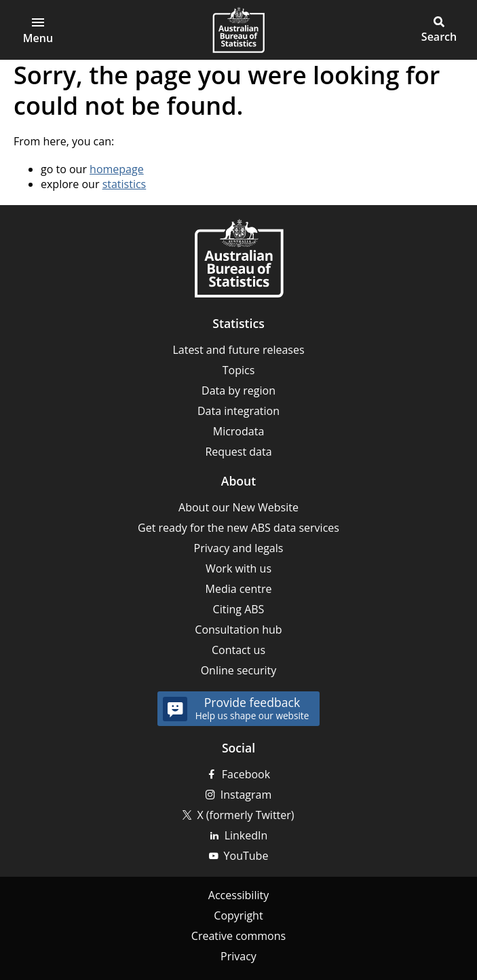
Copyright (238, 915)
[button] (439, 30)
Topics (239, 370)
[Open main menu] (38, 30)
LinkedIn (246, 835)
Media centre (239, 589)
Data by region (238, 391)
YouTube (246, 856)
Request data (238, 452)
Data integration (238, 411)
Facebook (246, 774)
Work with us (238, 568)
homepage (117, 169)
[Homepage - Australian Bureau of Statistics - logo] (238, 30)
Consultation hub (238, 630)
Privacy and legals (239, 548)
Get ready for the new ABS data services (238, 528)
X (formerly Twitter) (245, 815)
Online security (239, 670)
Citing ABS (239, 609)
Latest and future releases (238, 350)
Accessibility (238, 895)
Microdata (239, 431)
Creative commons (238, 936)
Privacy (238, 956)
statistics (125, 184)
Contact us (238, 650)
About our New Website (238, 507)
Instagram (246, 795)
